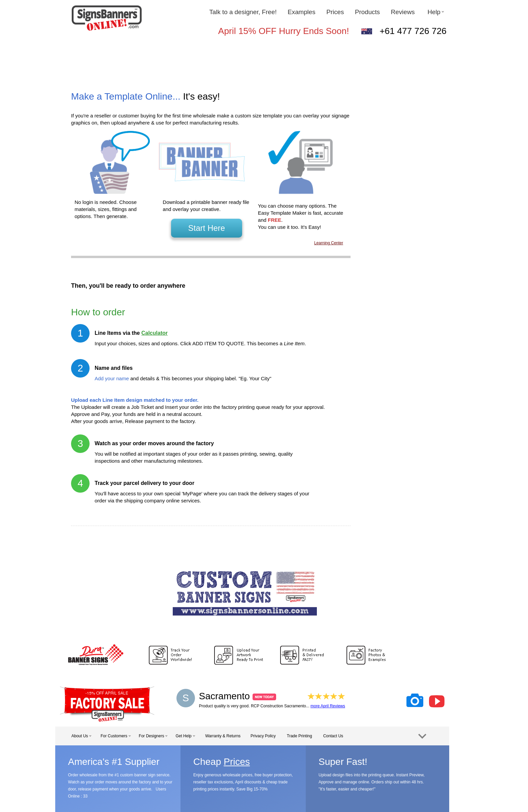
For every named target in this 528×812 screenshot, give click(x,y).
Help (436, 12)
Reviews (404, 12)
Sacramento (238, 696)
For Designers (153, 736)
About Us (81, 736)
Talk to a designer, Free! (243, 12)
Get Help (185, 736)
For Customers (116, 736)
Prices (335, 12)
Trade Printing (300, 736)
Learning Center (329, 243)
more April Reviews (328, 706)
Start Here (207, 228)
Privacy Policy (263, 736)
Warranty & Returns (223, 736)
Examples (301, 12)
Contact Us (333, 736)
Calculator (155, 333)
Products (367, 12)
